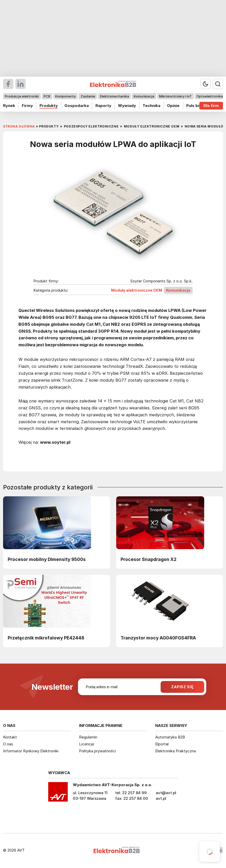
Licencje (87, 744)
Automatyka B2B (170, 737)
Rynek (9, 106)
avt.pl (161, 798)
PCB (47, 96)
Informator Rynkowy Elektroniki (31, 751)
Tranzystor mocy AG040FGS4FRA (158, 638)
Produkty (49, 106)
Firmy (27, 106)
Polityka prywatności (97, 751)
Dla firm (211, 106)
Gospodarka (77, 106)
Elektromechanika (115, 96)
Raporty (103, 106)
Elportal (162, 744)
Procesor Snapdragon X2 (149, 559)
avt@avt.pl (166, 793)
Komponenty (65, 96)
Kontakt (10, 737)
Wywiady (127, 106)
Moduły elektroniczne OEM (137, 290)
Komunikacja (144, 96)
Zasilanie (88, 96)
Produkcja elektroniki (22, 96)
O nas (8, 744)
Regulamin (88, 737)
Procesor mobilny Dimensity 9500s (47, 559)
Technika (151, 106)
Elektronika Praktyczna (175, 751)
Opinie (173, 106)
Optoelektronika (210, 96)
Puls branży (198, 106)
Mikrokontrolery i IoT (175, 96)
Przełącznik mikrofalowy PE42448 (46, 638)
